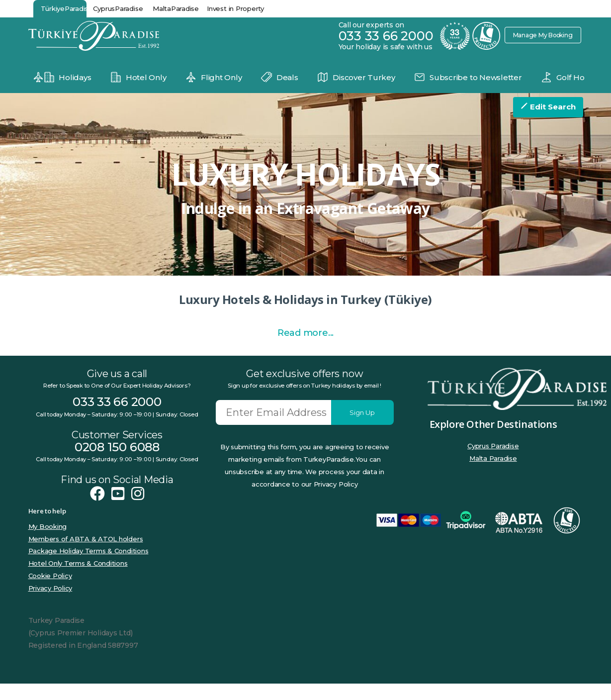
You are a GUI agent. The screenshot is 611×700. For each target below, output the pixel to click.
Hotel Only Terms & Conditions (78, 580)
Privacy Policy (50, 604)
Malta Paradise (493, 475)
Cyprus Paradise (493, 462)
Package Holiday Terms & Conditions (88, 567)
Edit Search (548, 107)
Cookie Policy (50, 592)
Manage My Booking (539, 35)
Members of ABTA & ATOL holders (86, 555)
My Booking (48, 543)
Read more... (305, 349)
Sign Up (362, 429)
